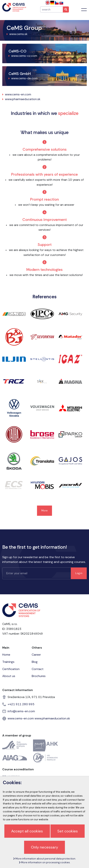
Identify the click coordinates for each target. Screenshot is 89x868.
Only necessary (44, 847)
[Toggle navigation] (84, 10)
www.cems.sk (18, 34)
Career (36, 655)
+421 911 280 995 (21, 704)
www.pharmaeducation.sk (23, 99)
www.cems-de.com (24, 78)
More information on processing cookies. (45, 862)
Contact (38, 669)
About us (9, 676)
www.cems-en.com (18, 94)
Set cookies (68, 831)
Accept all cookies (27, 831)
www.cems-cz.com (24, 56)
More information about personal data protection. (44, 859)
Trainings (8, 662)
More (44, 511)
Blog (35, 662)
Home (6, 655)
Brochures (39, 676)
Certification (11, 669)
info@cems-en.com (21, 711)
